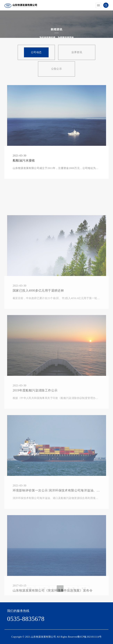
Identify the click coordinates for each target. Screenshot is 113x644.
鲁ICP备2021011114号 (90, 637)
